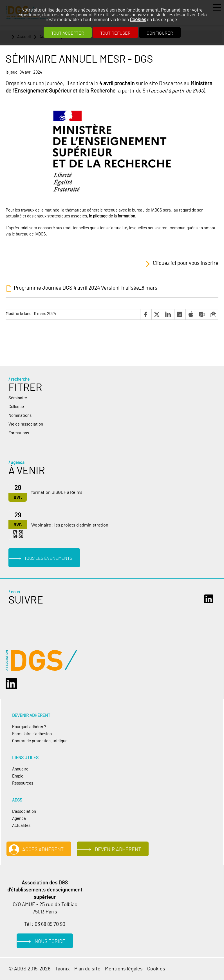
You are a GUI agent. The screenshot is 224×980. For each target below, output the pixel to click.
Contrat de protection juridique (40, 741)
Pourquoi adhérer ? (29, 727)
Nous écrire (50, 942)
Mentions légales (124, 969)
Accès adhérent (43, 850)
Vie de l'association (26, 424)
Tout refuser (115, 33)
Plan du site (87, 969)
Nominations (20, 416)
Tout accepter (68, 33)
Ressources (23, 783)
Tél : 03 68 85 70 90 (45, 924)
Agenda (19, 819)
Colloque (16, 407)
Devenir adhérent (118, 850)
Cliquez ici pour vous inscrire (186, 264)
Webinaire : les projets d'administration (70, 525)
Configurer (160, 33)
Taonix (62, 969)
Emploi (18, 776)
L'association (24, 811)
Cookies (138, 20)
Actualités (21, 826)
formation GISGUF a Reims (57, 492)
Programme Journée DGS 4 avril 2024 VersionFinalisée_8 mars (86, 288)
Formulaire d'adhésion (32, 734)
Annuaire (20, 769)
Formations (19, 433)
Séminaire (18, 398)
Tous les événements (48, 558)
